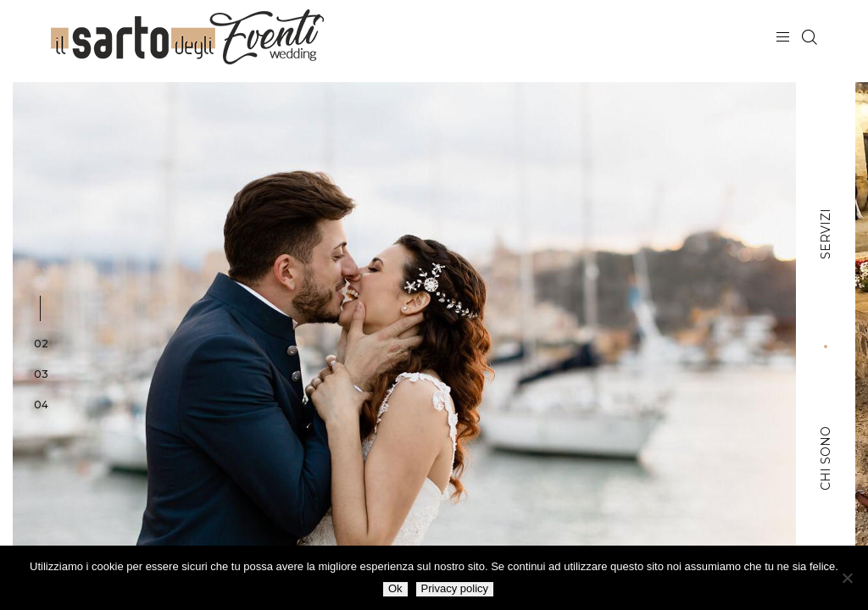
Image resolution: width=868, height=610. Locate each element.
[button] (41, 301)
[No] (847, 578)
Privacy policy (455, 588)
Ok (395, 588)
